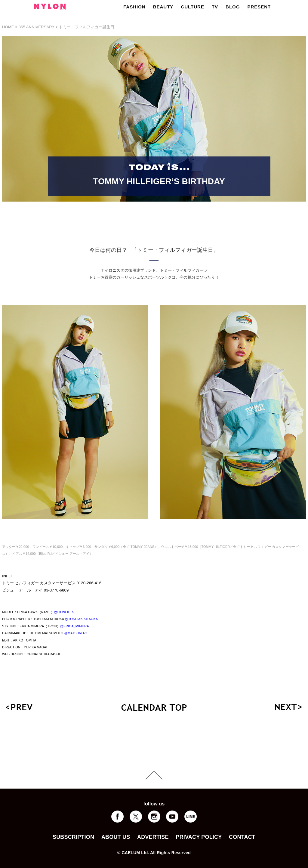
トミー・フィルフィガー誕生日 (87, 27)
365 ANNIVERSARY (37, 27)
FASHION (134, 7)
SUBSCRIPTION (73, 837)
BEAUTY (163, 7)
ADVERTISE (153, 837)
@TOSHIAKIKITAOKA (82, 619)
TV (215, 7)
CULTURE (192, 7)
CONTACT (242, 837)
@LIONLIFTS (64, 612)
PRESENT (259, 7)
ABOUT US (116, 837)
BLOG (233, 7)
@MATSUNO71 (76, 633)
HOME (8, 27)
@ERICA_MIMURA (75, 626)
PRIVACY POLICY (199, 837)
